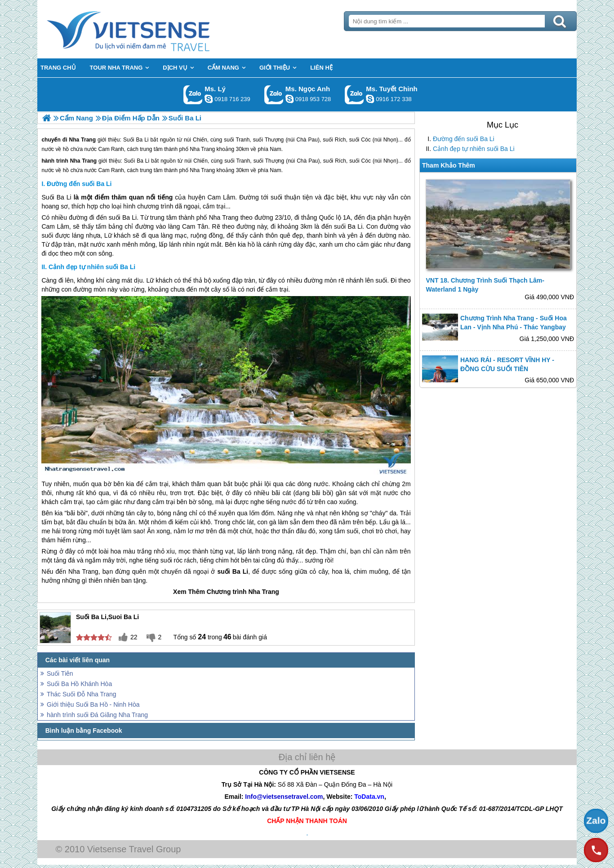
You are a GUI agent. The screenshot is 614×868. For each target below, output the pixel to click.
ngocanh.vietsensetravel (289, 99)
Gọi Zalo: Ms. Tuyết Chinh (354, 95)
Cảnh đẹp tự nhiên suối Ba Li (474, 149)
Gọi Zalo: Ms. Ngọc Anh (274, 95)
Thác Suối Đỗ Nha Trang (82, 694)
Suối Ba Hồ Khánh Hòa (79, 684)
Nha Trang (83, 161)
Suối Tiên (60, 673)
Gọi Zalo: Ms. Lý (193, 95)
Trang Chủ (151, 29)
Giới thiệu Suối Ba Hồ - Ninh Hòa (93, 704)
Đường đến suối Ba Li (464, 139)
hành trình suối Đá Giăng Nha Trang (97, 715)
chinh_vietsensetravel (370, 99)
